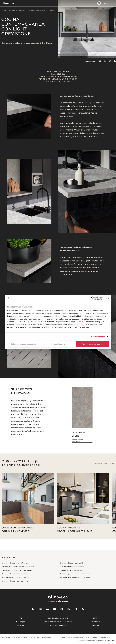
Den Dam (65, 81)
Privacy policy (92, 637)
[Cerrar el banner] (109, 298)
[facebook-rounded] (33, 609)
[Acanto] (111, 641)
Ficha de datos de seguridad (72, 637)
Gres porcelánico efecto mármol (15, 574)
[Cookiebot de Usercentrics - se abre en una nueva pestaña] (93, 298)
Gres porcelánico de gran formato (15, 563)
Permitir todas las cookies (93, 344)
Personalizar (58, 344)
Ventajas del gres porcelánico (71, 570)
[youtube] (55, 609)
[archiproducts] (76, 609)
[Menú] (113, 3)
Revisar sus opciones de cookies (92, 641)
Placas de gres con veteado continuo (74, 574)
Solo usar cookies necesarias (23, 344)
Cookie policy (106, 637)
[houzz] (69, 609)
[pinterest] (62, 609)
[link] (110, 61)
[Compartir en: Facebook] (100, 61)
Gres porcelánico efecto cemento (15, 581)
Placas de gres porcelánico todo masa (75, 577)
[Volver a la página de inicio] (48, 3)
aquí (81, 322)
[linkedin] (47, 609)
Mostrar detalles (98, 336)
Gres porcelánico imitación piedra (15, 577)
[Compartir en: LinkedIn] (105, 61)
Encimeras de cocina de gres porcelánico (18, 567)
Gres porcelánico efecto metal (72, 567)
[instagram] (40, 609)
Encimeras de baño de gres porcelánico (17, 570)
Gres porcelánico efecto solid (71, 563)
